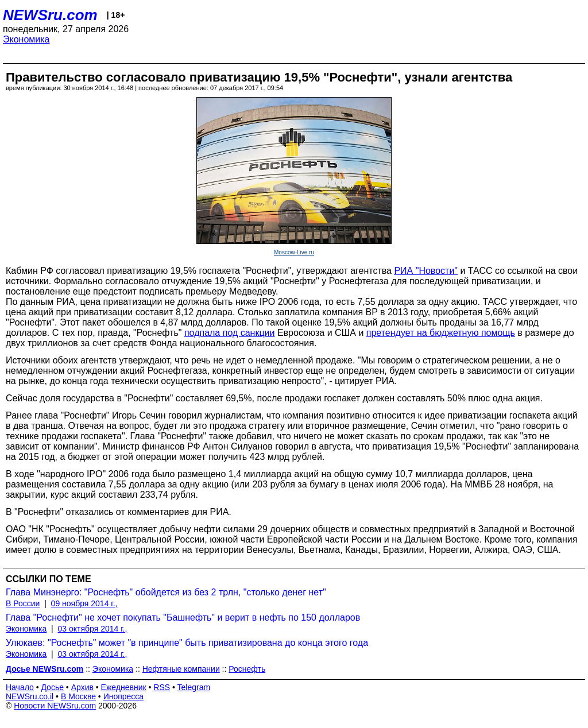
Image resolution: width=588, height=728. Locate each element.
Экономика (26, 39)
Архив (82, 687)
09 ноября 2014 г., (84, 603)
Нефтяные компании (181, 669)
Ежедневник (124, 687)
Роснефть (247, 669)
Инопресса (124, 696)
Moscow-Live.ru (294, 252)
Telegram (194, 687)
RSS (162, 687)
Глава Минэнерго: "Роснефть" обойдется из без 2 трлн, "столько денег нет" (166, 592)
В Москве (78, 696)
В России (23, 603)
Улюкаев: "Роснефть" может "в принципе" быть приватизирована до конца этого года (187, 643)
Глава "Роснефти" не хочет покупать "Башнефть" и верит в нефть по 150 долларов (183, 617)
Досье (52, 687)
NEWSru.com (50, 15)
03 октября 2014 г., (93, 629)
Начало (20, 687)
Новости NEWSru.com (55, 706)
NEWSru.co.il (30, 696)
